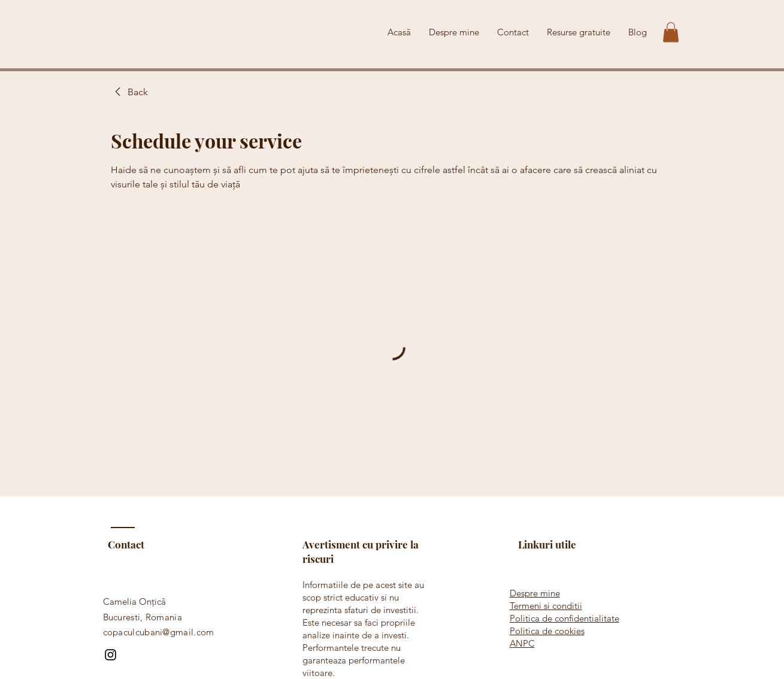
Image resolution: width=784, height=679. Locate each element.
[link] (129, 92)
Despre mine (535, 593)
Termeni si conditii (546, 606)
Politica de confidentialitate (564, 618)
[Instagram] (111, 655)
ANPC (522, 643)
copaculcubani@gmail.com (159, 632)
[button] (671, 32)
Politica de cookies (547, 631)
